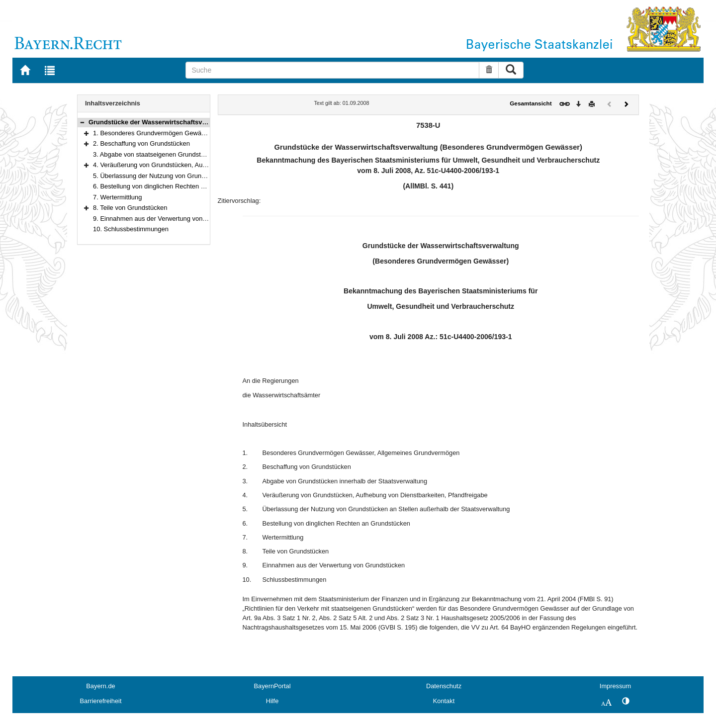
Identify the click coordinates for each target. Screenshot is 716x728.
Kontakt (444, 701)
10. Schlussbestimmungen (131, 229)
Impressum (615, 686)
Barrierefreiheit (101, 701)
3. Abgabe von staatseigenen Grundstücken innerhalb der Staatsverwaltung (201, 154)
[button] (82, 122)
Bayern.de (100, 686)
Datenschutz (444, 686)
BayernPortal (272, 686)
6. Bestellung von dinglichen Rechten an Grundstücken (171, 186)
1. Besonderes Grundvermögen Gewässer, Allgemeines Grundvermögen (196, 133)
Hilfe (272, 701)
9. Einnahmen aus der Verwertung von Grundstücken (169, 219)
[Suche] (332, 70)
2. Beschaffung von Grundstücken (141, 143)
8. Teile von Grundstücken (130, 208)
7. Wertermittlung (117, 197)
